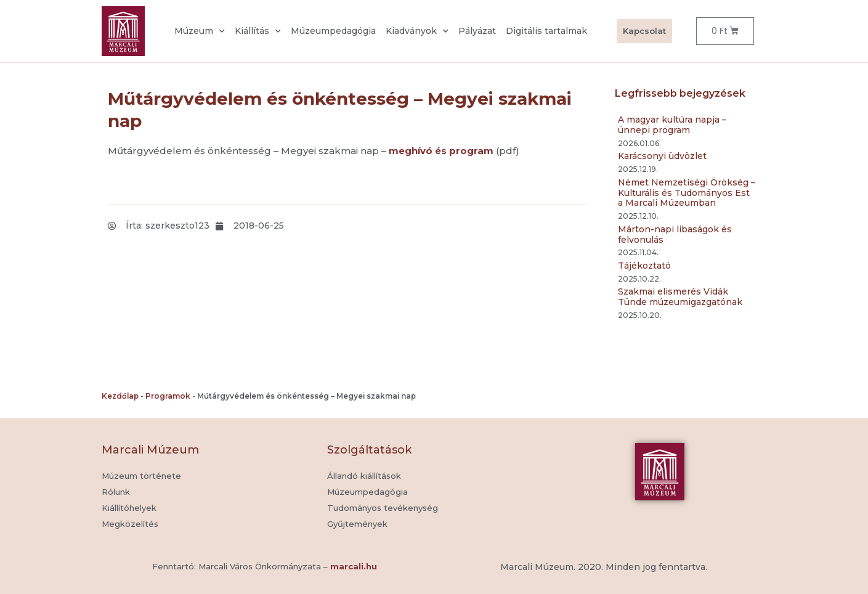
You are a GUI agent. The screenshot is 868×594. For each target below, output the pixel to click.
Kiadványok (417, 31)
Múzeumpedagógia (333, 31)
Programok (168, 396)
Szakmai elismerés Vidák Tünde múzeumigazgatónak (680, 297)
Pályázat (477, 31)
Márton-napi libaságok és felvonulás (675, 234)
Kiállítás (258, 31)
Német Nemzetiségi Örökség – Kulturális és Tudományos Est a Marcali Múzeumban (687, 193)
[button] (357, 524)
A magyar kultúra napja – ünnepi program (672, 125)
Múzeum (200, 31)
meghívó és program (441, 151)
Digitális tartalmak (546, 31)
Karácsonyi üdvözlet (662, 156)
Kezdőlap (120, 396)
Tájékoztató (644, 266)
